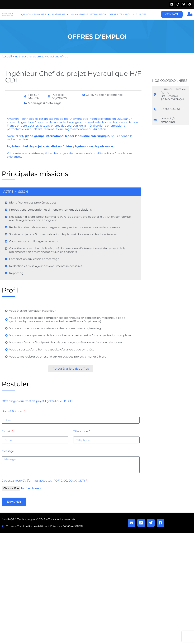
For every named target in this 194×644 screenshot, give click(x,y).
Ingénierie (60, 14)
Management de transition (89, 14)
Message (8, 451)
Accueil (7, 56)
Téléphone (81, 431)
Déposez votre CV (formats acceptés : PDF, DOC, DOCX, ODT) (44, 481)
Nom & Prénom (13, 412)
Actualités (139, 14)
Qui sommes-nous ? (35, 14)
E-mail (6, 431)
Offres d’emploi (119, 14)
